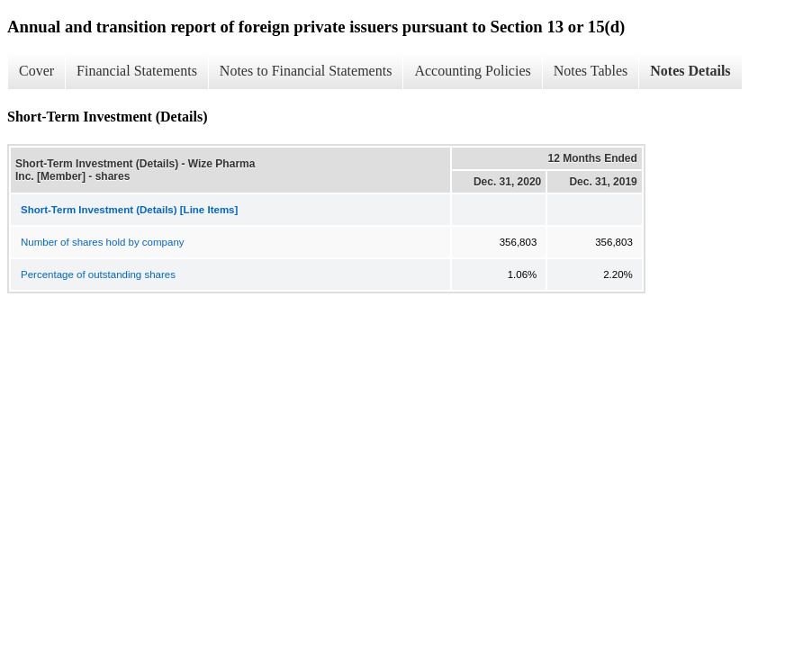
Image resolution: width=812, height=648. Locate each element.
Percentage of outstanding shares (98, 274)
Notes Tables (591, 71)
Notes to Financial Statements (306, 71)
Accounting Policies (472, 71)
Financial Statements (137, 71)
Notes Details (690, 71)
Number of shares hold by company (103, 242)
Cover (36, 71)
